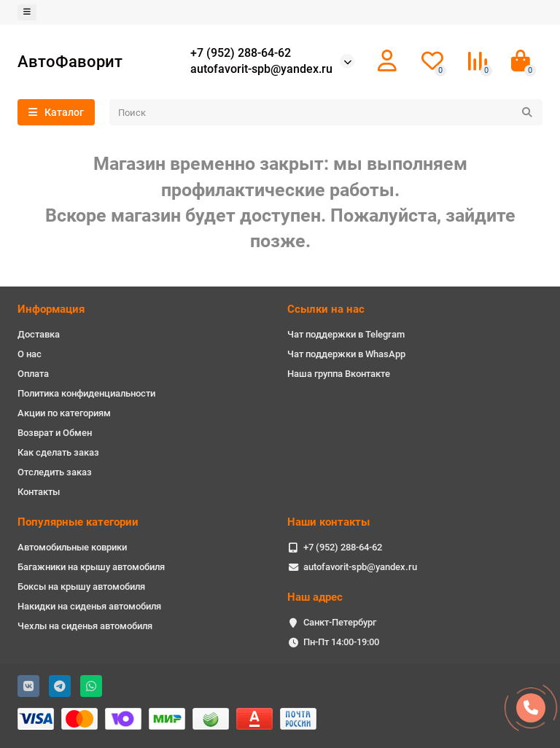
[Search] (326, 112)
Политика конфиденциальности (86, 393)
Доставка (39, 334)
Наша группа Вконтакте (339, 374)
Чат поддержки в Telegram (346, 334)
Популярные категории (78, 522)
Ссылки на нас (326, 309)
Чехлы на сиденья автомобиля (85, 626)
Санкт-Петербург (340, 622)
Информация (51, 309)
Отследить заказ (55, 472)
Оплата (33, 374)
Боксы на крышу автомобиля (81, 587)
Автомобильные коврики (72, 547)
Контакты (39, 492)
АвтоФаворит (70, 61)
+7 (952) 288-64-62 (241, 53)
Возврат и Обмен (55, 433)
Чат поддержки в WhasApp (346, 354)
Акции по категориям (64, 413)
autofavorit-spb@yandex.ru (261, 69)
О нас (30, 354)
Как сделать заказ (58, 452)
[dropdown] (27, 12)
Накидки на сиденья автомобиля (89, 606)
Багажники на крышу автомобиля (91, 567)
